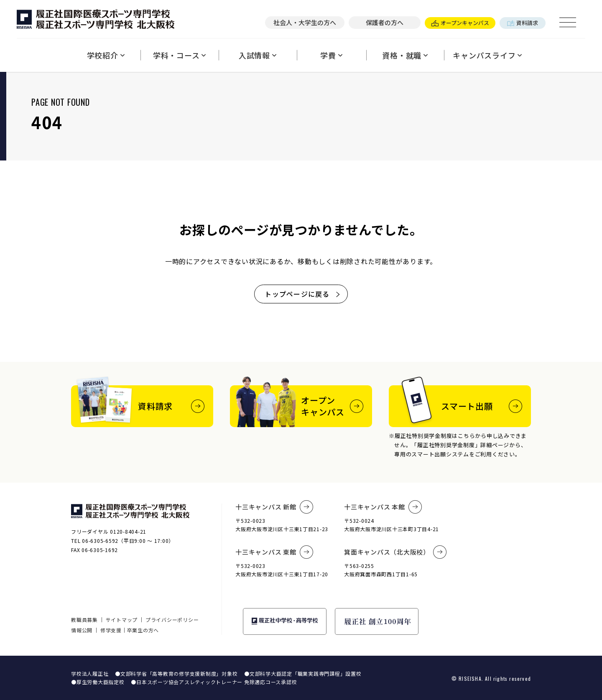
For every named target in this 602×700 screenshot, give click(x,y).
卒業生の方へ (143, 630)
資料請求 (523, 23)
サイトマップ (122, 620)
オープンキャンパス (460, 23)
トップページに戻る (303, 294)
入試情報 (258, 55)
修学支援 (111, 630)
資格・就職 (405, 55)
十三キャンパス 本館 (383, 507)
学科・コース (180, 55)
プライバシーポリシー (172, 620)
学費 (331, 55)
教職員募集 (84, 620)
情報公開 (82, 630)
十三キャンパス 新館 (274, 507)
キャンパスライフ (487, 55)
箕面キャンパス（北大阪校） (395, 552)
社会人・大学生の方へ (305, 22)
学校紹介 (106, 55)
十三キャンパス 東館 (274, 552)
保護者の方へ (385, 22)
